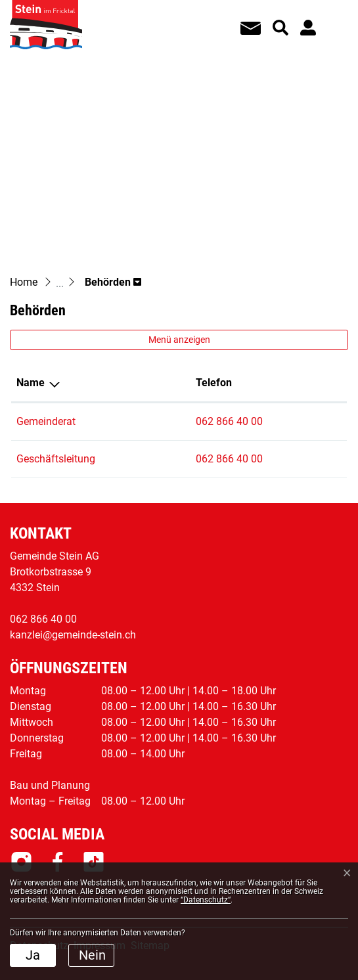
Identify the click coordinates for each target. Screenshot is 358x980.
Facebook (57, 862)
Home (24, 282)
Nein (92, 955)
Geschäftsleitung (56, 459)
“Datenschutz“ (206, 900)
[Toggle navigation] (332, 19)
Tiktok (94, 862)
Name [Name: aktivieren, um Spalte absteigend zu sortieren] (31, 383)
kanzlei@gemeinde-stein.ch (73, 635)
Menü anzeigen (179, 340)
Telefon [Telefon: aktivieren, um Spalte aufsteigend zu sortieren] (214, 383)
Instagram (21, 862)
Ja (33, 955)
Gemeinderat (46, 421)
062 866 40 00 (229, 421)
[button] (113, 282)
